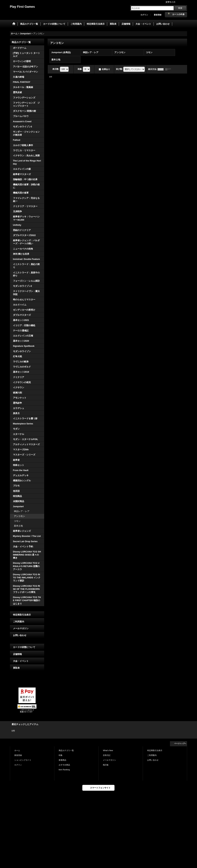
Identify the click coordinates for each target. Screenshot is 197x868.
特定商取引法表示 (22, 615)
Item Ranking (64, 770)
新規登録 (158, 15)
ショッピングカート (23, 760)
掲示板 (106, 765)
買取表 (16, 668)
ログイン (144, 15)
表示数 (56, 69)
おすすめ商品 (64, 765)
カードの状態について (24, 647)
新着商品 (62, 760)
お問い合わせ (20, 635)
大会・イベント (21, 661)
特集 (61, 755)
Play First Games (22, 7)
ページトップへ (180, 743)
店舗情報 (17, 654)
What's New (108, 750)
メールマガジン (21, 628)
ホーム (17, 750)
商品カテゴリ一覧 (66, 750)
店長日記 (107, 755)
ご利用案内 (19, 622)
